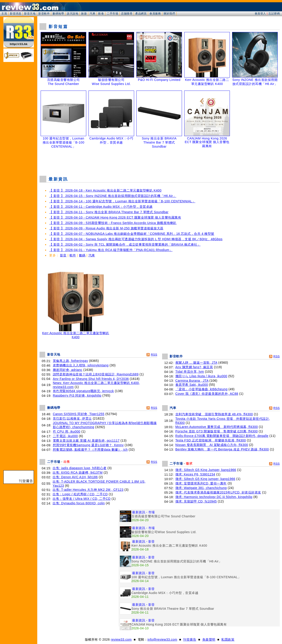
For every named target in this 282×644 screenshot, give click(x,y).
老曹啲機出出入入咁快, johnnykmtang (81, 365)
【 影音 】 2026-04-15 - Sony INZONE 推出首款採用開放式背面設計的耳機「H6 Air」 (113, 196)
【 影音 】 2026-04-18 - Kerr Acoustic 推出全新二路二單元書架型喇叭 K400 (105, 190)
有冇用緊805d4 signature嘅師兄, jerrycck (83, 391)
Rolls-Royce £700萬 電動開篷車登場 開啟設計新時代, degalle (222, 436)
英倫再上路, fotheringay (70, 361)
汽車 (92, 14)
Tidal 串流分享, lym (190, 372)
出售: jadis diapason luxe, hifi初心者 (80, 468)
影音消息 (16, 14)
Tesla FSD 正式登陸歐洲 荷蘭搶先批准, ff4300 (211, 440)
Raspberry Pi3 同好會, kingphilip (77, 395)
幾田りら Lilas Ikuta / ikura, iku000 (201, 376)
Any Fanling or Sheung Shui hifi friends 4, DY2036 (91, 379)
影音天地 (30, 14)
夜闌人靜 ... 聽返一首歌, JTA (196, 363)
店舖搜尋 (127, 14)
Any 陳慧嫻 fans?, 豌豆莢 (194, 367)
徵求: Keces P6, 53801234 (195, 474)
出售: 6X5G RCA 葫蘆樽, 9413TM (78, 473)
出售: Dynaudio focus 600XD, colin (79, 503)
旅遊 (84, 14)
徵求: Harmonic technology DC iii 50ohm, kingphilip (214, 497)
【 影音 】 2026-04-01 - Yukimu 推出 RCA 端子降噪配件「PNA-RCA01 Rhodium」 (111, 250)
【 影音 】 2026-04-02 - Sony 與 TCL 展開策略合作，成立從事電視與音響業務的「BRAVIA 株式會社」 (125, 244)
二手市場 (112, 14)
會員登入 (260, 14)
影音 (63, 255)
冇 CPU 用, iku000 (67, 432)
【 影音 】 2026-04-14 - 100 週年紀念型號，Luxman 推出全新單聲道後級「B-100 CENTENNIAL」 (122, 201)
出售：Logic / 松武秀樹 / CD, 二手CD (80, 494)
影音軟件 (44, 14)
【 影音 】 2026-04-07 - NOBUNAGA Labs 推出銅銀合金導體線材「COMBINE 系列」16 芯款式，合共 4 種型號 (132, 234)
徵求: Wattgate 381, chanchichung (201, 488)
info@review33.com (162, 639)
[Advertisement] (160, 161)
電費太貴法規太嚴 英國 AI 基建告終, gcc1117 (86, 441)
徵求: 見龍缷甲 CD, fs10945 (196, 501)
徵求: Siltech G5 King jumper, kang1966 (205, 479)
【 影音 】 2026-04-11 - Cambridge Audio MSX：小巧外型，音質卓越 (101, 207)
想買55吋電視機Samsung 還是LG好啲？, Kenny (88, 445)
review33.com (121, 639)
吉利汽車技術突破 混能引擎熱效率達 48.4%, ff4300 (214, 414)
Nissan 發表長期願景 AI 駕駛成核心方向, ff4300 (212, 445)
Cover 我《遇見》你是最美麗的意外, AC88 (207, 394)
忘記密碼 (274, 14)
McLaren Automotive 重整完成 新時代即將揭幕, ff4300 (217, 427)
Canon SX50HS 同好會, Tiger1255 (79, 414)
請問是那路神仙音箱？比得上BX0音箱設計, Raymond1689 (96, 374)
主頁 (4, 14)
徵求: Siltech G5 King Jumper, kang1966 (206, 470)
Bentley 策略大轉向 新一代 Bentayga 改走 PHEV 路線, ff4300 (222, 449)
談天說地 (72, 14)
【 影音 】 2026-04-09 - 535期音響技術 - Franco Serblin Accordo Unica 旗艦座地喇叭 (113, 223)
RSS (154, 355)
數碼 (82, 255)
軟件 (73, 255)
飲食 (101, 14)
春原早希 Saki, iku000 (192, 385)
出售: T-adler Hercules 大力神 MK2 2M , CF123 (88, 490)
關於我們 (169, 14)
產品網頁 (141, 14)
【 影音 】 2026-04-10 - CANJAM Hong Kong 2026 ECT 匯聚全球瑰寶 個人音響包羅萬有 (115, 217)
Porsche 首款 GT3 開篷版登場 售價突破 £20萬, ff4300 (217, 431)
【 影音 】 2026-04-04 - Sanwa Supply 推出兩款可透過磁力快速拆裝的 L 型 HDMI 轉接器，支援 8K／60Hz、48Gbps (136, 239)
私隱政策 (228, 639)
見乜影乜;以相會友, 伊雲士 (72, 418)
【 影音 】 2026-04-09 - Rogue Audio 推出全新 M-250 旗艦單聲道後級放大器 (106, 228)
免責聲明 (209, 639)
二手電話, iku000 (65, 436)
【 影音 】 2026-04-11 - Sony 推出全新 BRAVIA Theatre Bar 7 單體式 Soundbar (109, 212)
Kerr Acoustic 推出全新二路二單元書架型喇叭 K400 (76, 334)
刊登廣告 (190, 639)
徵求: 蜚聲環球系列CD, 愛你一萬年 (201, 483)
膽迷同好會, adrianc (68, 370)
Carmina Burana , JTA (192, 381)
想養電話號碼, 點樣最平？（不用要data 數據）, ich (90, 450)
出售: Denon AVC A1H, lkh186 (75, 477)
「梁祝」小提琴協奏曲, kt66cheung (202, 389)
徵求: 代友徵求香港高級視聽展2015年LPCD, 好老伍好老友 (218, 492)
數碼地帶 (58, 14)
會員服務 (155, 14)
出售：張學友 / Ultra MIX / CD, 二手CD (82, 499)
